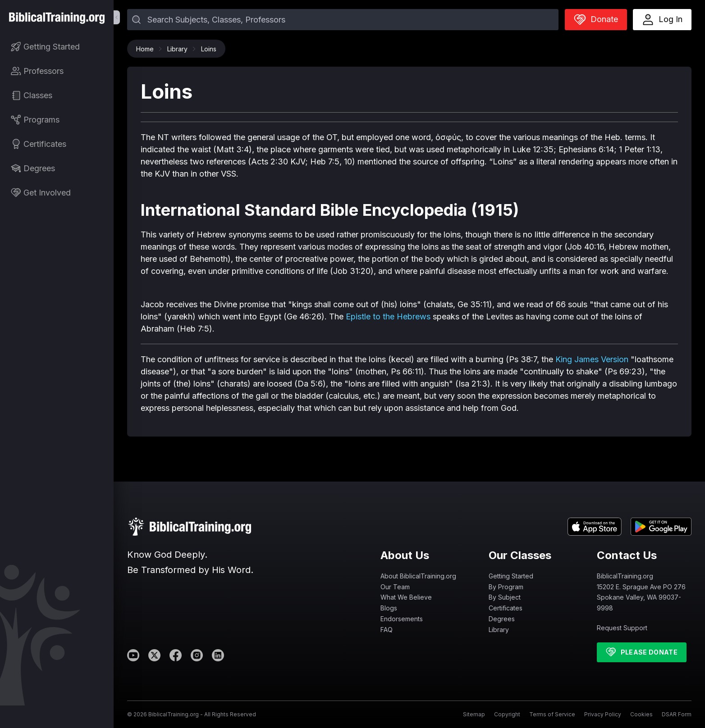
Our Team (395, 587)
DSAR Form (677, 714)
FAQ (387, 630)
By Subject (505, 597)
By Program (506, 587)
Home (147, 49)
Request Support (622, 628)
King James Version (592, 359)
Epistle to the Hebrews (388, 316)
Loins (209, 49)
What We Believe (406, 597)
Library (180, 49)
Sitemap (474, 714)
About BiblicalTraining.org (418, 576)
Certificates (506, 608)
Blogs (389, 608)
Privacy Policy (603, 714)
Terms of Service (552, 714)
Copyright (507, 714)
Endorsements (402, 619)
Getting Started (511, 576)
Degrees (502, 619)
